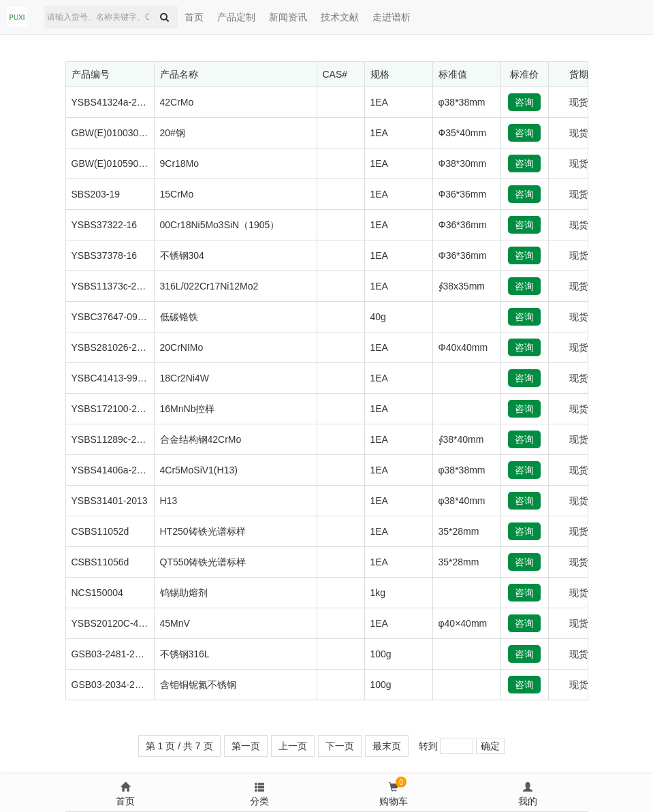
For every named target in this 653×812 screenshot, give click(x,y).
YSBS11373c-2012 (112, 286)
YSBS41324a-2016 (112, 102)
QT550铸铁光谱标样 (203, 562)
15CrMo (177, 194)
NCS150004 (97, 593)
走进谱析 (392, 17)
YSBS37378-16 (105, 255)
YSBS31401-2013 (110, 501)
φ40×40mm (463, 623)
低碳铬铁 (179, 317)
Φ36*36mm (463, 225)
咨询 (524, 102)
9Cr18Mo (180, 163)
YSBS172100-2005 (112, 409)
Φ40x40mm (463, 347)
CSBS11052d (100, 531)
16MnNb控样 (188, 409)
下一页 (340, 746)
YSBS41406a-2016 (112, 470)
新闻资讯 (288, 17)
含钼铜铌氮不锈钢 (198, 685)
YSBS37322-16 (105, 225)
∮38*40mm (461, 439)
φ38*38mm (462, 102)
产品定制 (236, 17)
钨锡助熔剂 (184, 593)
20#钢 (173, 133)
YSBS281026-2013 (112, 347)
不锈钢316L (185, 654)
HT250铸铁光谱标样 (203, 531)
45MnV (175, 623)
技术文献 (340, 17)
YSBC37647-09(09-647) (123, 317)
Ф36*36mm (463, 194)
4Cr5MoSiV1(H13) (199, 470)
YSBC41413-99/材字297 (124, 378)
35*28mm (459, 531)
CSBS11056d (100, 562)
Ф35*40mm (463, 133)
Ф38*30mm (463, 163)
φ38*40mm (462, 501)
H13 (169, 501)
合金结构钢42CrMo (201, 439)
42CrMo (177, 102)
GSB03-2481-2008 (111, 654)
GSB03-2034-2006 (111, 685)
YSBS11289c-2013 (112, 439)
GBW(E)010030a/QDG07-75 (132, 133)
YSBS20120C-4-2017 (117, 623)
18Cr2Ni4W (185, 378)
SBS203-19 (96, 194)
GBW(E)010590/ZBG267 (124, 163)
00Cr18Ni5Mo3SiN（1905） (220, 225)
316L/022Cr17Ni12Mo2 (209, 286)
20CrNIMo (182, 347)
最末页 (387, 746)
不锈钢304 (182, 255)
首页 (194, 17)
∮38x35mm (462, 286)
